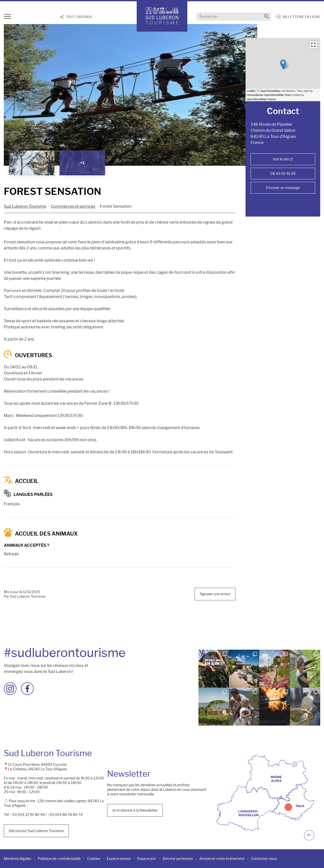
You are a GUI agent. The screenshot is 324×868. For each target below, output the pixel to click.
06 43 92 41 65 (283, 174)
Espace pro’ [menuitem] (147, 859)
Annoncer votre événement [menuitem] (222, 859)
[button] (313, 45)
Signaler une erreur (215, 594)
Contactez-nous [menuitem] (264, 859)
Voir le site (281, 159)
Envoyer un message (283, 188)
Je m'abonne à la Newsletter (135, 810)
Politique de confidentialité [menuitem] (59, 859)
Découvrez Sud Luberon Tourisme (36, 831)
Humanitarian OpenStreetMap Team (269, 95)
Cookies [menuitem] (94, 859)
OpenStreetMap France (261, 99)
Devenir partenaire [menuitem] (178, 859)
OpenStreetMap (270, 91)
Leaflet (251, 91)
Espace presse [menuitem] (119, 859)
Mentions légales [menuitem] (17, 859)
